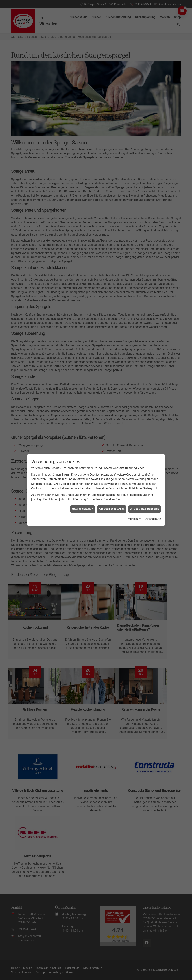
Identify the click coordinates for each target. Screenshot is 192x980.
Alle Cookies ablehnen (112, 502)
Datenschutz (153, 512)
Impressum (134, 512)
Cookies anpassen (83, 502)
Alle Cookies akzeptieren (145, 502)
